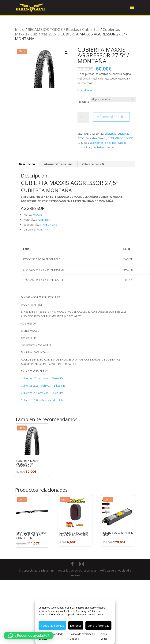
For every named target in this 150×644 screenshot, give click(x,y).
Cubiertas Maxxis (96, 138)
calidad (122, 143)
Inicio (20, 29)
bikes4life (111, 143)
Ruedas (72, 29)
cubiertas (98, 147)
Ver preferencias (98, 626)
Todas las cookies (52, 626)
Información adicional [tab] (58, 164)
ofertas (110, 147)
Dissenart (48, 571)
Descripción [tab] (27, 164)
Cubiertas (91, 29)
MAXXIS (37, 215)
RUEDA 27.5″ (50, 224)
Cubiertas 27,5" (44, 34)
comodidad (84, 147)
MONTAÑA (43, 229)
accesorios (97, 143)
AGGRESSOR (33, 208)
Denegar (76, 626)
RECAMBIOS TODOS (45, 29)
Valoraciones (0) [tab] (93, 164)
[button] (66, 53)
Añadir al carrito (111, 117)
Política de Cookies (74, 611)
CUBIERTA (45, 220)
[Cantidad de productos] (83, 117)
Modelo (84, 102)
